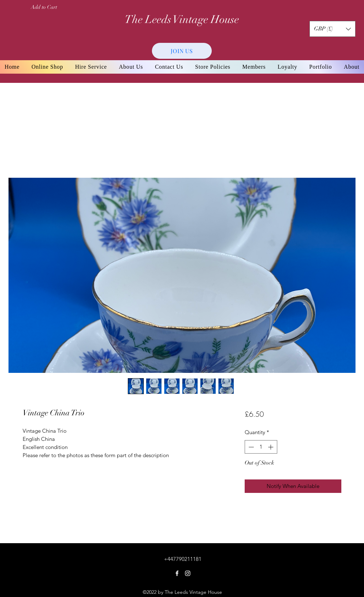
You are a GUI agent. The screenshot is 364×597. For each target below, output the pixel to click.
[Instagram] (188, 573)
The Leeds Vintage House (182, 19)
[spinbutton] (261, 447)
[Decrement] (251, 447)
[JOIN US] (182, 51)
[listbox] (332, 29)
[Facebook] (177, 573)
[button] (332, 29)
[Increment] (271, 447)
